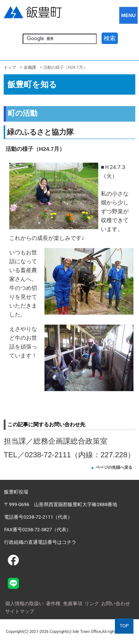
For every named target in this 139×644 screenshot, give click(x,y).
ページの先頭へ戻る (114, 467)
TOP (124, 626)
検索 (110, 38)
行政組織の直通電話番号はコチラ (40, 542)
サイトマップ (20, 611)
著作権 (53, 604)
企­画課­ (30, 67)
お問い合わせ (116, 604)
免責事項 (73, 604)
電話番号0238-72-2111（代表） (38, 517)
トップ (10, 67)
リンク (92, 604)
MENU (128, 15)
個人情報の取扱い (24, 604)
